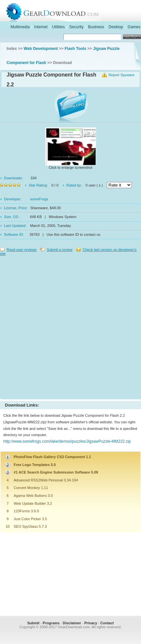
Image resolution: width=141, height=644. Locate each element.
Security (76, 27)
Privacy (91, 623)
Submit (33, 623)
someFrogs (39, 199)
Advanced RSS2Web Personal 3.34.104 (46, 480)
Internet (41, 27)
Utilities (58, 27)
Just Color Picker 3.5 (30, 519)
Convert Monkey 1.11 (31, 488)
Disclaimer (72, 623)
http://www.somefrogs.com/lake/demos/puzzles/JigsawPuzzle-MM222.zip (67, 441)
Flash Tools (76, 49)
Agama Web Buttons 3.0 (33, 496)
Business (96, 27)
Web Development (41, 49)
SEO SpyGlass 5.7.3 (30, 526)
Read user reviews (22, 250)
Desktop (116, 27)
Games (134, 27)
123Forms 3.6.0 (26, 511)
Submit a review (59, 250)
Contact (107, 623)
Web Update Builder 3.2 (33, 503)
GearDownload (77, 11)
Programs (51, 623)
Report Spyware (121, 75)
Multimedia (20, 27)
